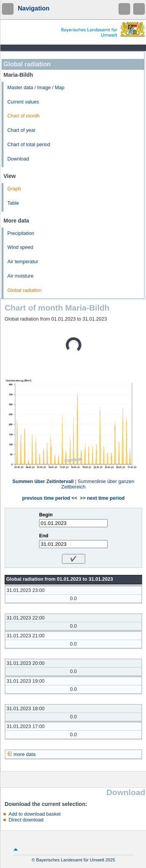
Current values (23, 102)
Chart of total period (29, 145)
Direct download (26, 820)
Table (13, 203)
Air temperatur (23, 262)
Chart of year (21, 130)
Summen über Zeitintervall (43, 481)
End (44, 536)
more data (25, 754)
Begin (46, 515)
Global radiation (24, 290)
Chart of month (23, 116)
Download (18, 159)
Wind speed (20, 247)
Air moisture (20, 276)
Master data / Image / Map (36, 88)
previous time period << (50, 498)
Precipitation (21, 233)
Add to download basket (34, 814)
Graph (14, 189)
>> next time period (102, 498)
